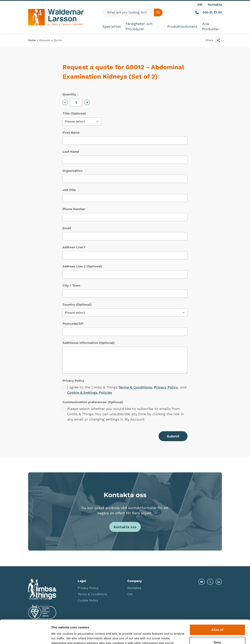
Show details (60, 636)
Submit (173, 436)
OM (200, 5)
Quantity (69, 94)
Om (130, 594)
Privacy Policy (166, 387)
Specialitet (112, 26)
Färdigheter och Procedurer (139, 26)
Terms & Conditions (135, 387)
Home (32, 40)
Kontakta (215, 5)
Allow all (217, 608)
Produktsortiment (182, 26)
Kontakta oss (125, 527)
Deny (217, 620)
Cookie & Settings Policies (90, 393)
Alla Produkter (211, 26)
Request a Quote (50, 40)
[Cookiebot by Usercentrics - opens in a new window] (25, 636)
